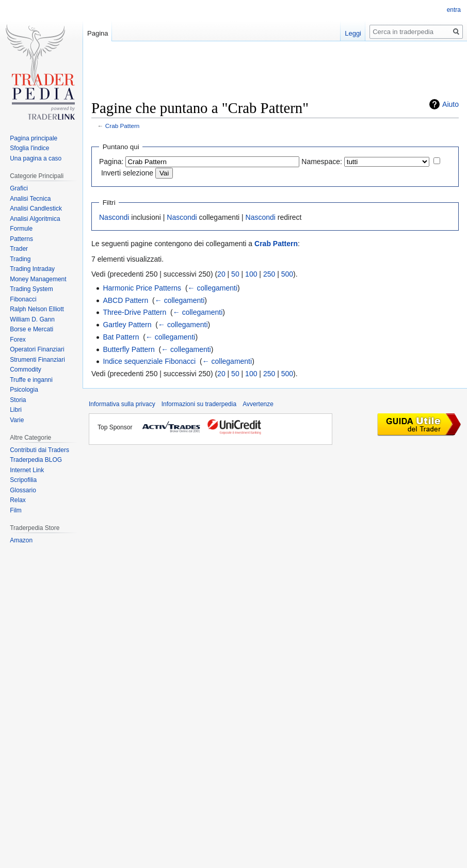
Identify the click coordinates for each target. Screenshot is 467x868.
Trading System (31, 289)
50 (235, 274)
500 (287, 274)
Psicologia (24, 390)
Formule (21, 229)
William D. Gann (32, 319)
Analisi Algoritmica (35, 219)
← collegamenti (213, 288)
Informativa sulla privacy (122, 404)
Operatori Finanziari (37, 349)
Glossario (23, 490)
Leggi (353, 33)
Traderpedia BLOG (36, 460)
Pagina (98, 33)
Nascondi (114, 217)
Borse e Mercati (31, 329)
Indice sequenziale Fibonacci (149, 361)
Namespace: (322, 162)
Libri (16, 410)
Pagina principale (34, 138)
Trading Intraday (32, 269)
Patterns (21, 239)
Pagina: (111, 162)
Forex (18, 340)
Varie (17, 420)
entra (454, 10)
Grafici (19, 188)
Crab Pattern (123, 126)
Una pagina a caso (36, 158)
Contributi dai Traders (39, 450)
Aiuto (450, 104)
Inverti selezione (127, 173)
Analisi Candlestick (36, 208)
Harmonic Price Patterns (142, 288)
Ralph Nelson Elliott (37, 309)
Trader (19, 249)
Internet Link (27, 470)
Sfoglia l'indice (29, 148)
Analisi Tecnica (30, 199)
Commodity (26, 369)
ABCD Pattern (125, 300)
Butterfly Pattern (128, 349)
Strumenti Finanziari (37, 360)
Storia (18, 400)
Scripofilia (23, 480)
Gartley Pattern (127, 325)
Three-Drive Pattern (134, 312)
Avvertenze (258, 404)
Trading (20, 259)
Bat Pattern (121, 337)
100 (251, 274)
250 (269, 274)
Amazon (21, 540)
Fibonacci (23, 299)
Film (16, 510)
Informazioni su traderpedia (199, 404)
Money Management (38, 279)
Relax (18, 500)
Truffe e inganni (31, 380)
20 (221, 274)
